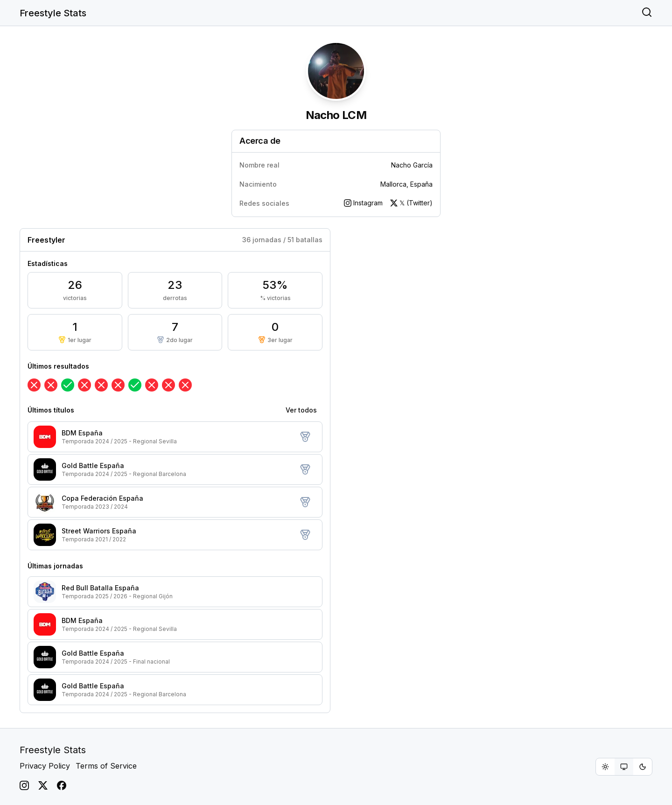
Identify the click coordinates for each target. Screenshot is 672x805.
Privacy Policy (45, 766)
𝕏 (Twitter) (411, 203)
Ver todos (301, 410)
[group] (624, 767)
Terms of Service (106, 766)
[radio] (605, 767)
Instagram (363, 203)
